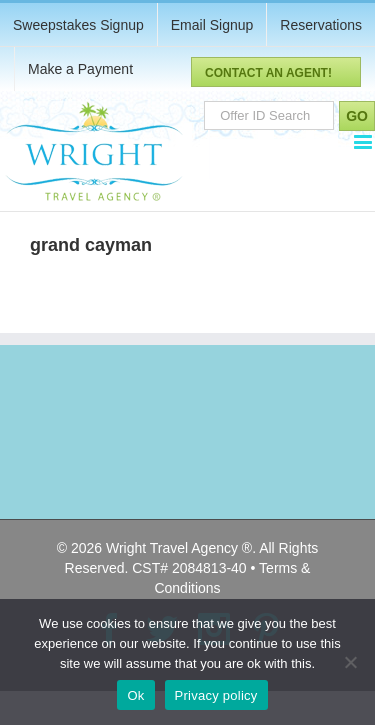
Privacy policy (216, 695)
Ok (135, 695)
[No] (350, 662)
